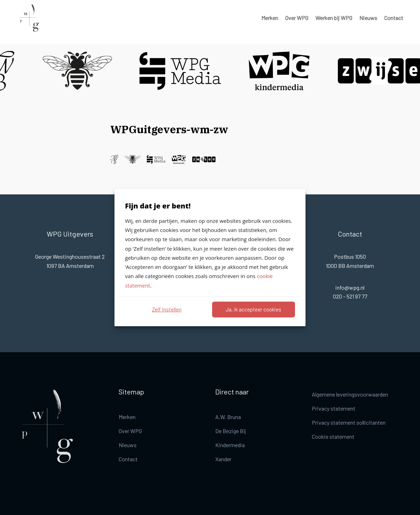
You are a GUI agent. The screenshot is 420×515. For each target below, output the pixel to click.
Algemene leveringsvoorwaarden (350, 394)
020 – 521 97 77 (350, 296)
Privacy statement (334, 408)
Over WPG (297, 18)
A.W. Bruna (228, 417)
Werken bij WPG (334, 18)
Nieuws (368, 18)
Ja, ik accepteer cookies (253, 309)
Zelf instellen (167, 309)
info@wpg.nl (350, 287)
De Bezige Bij (231, 431)
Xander (223, 459)
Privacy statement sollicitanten (349, 422)
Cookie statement (333, 436)
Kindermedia (230, 445)
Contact (394, 18)
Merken (270, 18)
